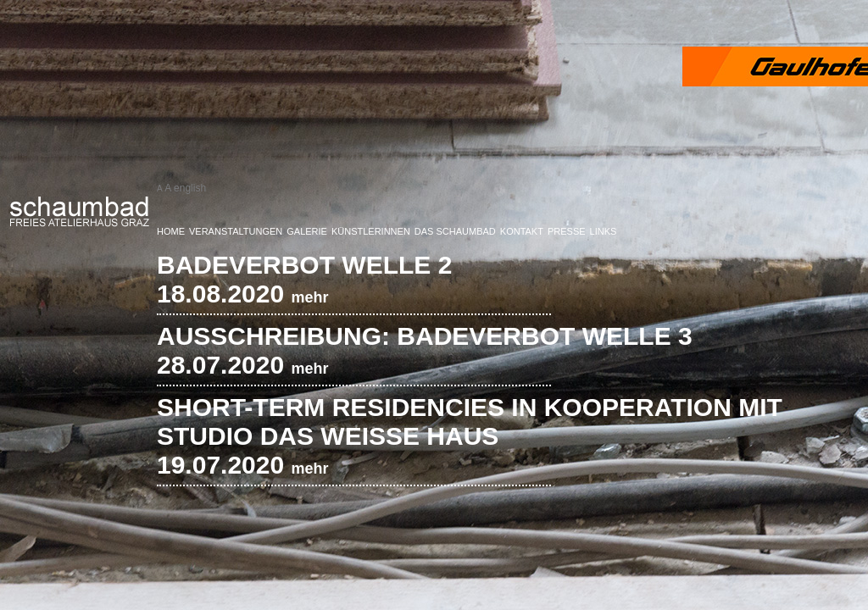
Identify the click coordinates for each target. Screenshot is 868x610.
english (190, 188)
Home (171, 231)
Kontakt (522, 231)
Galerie (307, 231)
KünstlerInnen (371, 231)
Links (604, 231)
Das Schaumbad (455, 231)
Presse (567, 231)
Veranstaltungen (236, 231)
